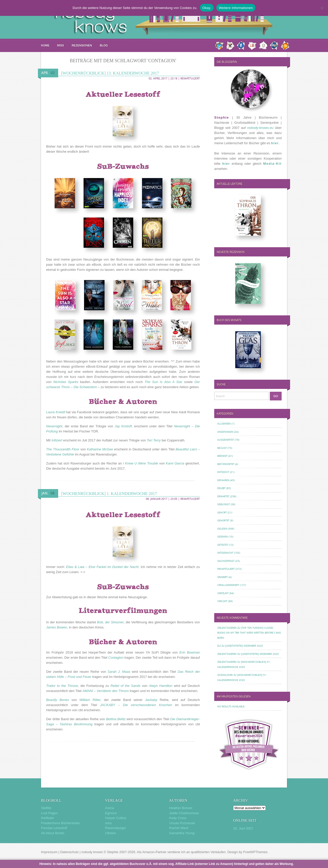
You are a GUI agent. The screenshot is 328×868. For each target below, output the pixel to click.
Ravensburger (116, 828)
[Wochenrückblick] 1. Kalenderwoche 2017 (109, 494)
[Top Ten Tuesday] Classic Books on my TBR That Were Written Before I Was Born (249, 633)
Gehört (222, 513)
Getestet (223, 545)
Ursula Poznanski (182, 823)
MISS (61, 45)
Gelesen (222, 529)
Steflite (46, 808)
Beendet (222, 456)
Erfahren (223, 480)
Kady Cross (178, 818)
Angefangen (225, 432)
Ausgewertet (226, 440)
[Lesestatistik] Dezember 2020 (244, 646)
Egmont (111, 813)
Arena (110, 808)
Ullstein (111, 833)
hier (275, 143)
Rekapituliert (190, 79)
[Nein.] (322, 8)
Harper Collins (116, 818)
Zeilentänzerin (227, 628)
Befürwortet (226, 464)
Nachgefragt (226, 561)
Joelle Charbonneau (184, 813)
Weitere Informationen (236, 8)
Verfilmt (223, 593)
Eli (219, 646)
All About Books (53, 833)
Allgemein (224, 424)
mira (108, 823)
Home (45, 45)
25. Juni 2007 (243, 828)
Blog (104, 45)
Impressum (49, 852)
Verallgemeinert (228, 585)
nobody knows (92, 852)
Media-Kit (272, 164)
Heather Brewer (181, 808)
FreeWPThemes (255, 852)
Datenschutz (69, 852)
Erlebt (221, 488)
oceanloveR (225, 675)
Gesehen (223, 537)
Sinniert (223, 577)
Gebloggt (224, 504)
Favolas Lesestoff (54, 828)
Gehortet (223, 520)
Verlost (222, 601)
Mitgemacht (225, 553)
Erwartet (223, 496)
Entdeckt (223, 472)
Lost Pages (49, 813)
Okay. (207, 8)
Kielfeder (48, 818)
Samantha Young (182, 833)
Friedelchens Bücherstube (60, 823)
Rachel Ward (179, 828)
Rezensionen (82, 45)
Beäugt (222, 448)
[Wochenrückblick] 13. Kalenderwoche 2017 (110, 73)
